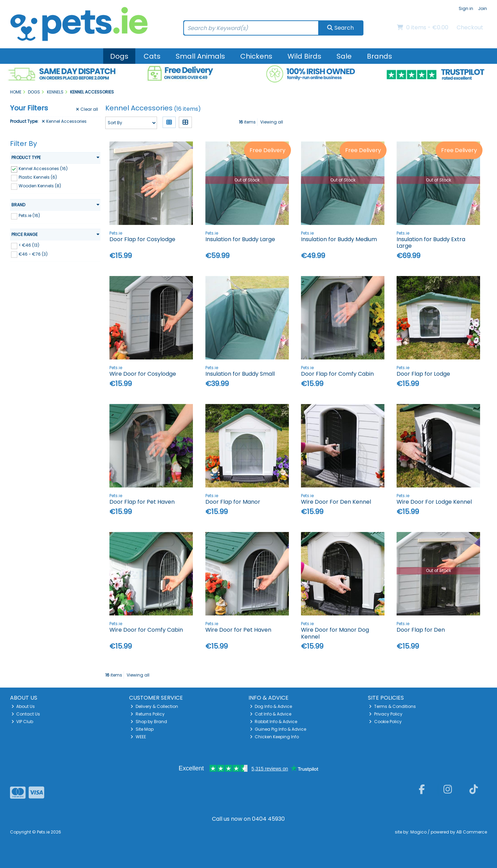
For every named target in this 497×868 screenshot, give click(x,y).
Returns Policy (148, 714)
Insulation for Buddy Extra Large (431, 243)
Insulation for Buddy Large (240, 239)
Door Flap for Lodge (423, 374)
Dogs (119, 56)
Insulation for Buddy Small (240, 374)
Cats (152, 56)
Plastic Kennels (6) (38, 177)
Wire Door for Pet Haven (238, 630)
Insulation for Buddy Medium (339, 239)
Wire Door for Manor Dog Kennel (335, 633)
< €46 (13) (29, 245)
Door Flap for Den (421, 630)
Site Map (142, 729)
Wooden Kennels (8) (40, 186)
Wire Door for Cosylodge (143, 374)
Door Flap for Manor (233, 502)
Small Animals (200, 56)
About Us (23, 706)
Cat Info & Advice (271, 714)
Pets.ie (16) (29, 215)
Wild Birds (304, 56)
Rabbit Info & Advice (274, 722)
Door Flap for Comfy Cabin (337, 374)
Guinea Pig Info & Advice (278, 729)
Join (483, 8)
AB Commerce (472, 832)
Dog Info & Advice (271, 706)
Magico (418, 832)
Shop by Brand (149, 722)
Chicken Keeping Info (275, 737)
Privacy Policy (386, 714)
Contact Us (26, 714)
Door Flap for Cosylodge (142, 239)
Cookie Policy (385, 722)
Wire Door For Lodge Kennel (434, 502)
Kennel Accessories (64, 121)
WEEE (138, 737)
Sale (344, 56)
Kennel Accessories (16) (43, 169)
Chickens (256, 56)
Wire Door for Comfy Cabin (146, 630)
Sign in (466, 8)
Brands (379, 56)
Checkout (470, 27)
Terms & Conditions (392, 706)
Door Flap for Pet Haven (142, 502)
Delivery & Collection (154, 706)
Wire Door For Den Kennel (336, 502)
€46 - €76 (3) (33, 254)
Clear (87, 109)
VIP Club (22, 722)
